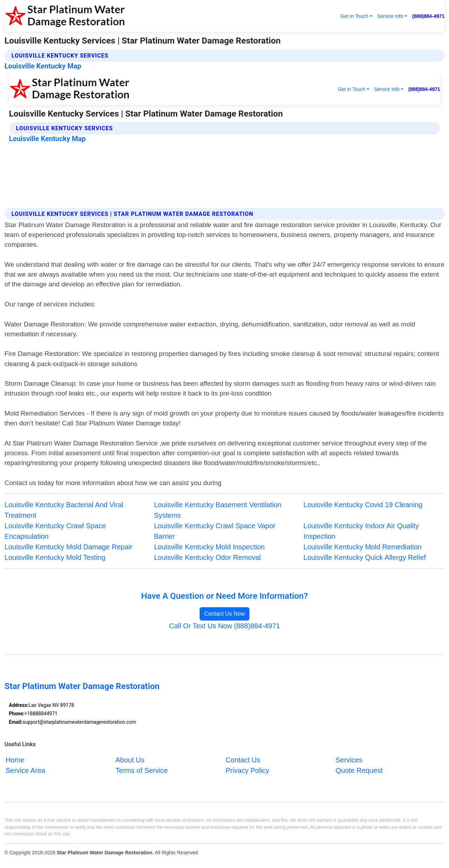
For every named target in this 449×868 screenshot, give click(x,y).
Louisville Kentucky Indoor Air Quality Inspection (361, 531)
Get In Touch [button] (354, 16)
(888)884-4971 (428, 16)
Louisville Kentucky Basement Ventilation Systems (218, 510)
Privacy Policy (247, 770)
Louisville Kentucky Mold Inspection (209, 547)
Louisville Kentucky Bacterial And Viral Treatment (64, 510)
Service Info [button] (390, 16)
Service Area (25, 770)
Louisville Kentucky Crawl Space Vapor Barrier (215, 531)
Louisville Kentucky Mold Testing (55, 557)
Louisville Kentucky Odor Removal (207, 557)
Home (15, 760)
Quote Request (359, 770)
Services (349, 760)
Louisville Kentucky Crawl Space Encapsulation (55, 531)
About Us (130, 760)
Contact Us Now (224, 614)
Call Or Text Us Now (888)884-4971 (224, 626)
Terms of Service (142, 770)
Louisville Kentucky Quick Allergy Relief (365, 557)
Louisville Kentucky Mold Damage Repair (69, 547)
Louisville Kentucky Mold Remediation (363, 547)
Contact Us (243, 760)
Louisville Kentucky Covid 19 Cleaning (363, 505)
